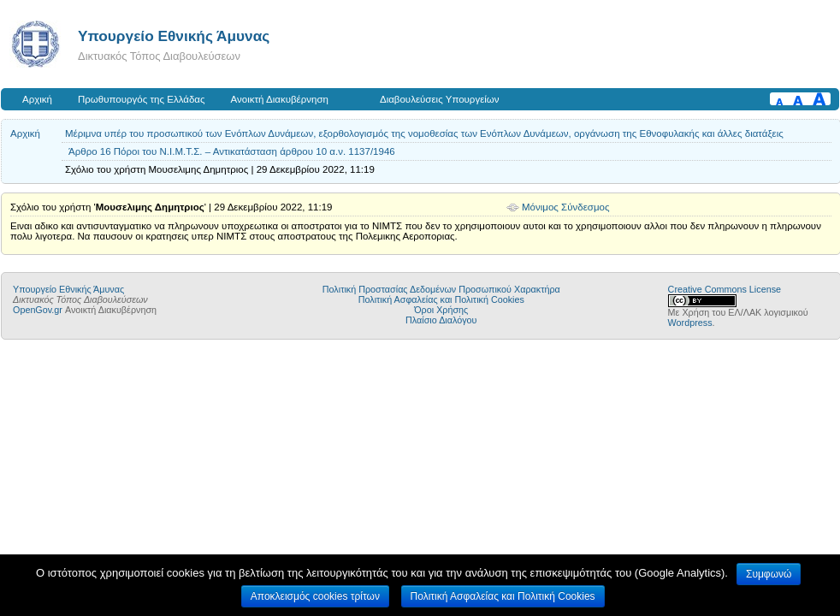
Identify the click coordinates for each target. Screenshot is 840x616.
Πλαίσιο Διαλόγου (441, 320)
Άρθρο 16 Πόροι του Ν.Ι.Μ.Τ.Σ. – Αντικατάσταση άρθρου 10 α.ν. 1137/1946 (232, 151)
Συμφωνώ (769, 574)
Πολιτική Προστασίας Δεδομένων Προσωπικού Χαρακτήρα (441, 289)
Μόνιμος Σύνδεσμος (566, 207)
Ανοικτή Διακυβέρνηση (280, 99)
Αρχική (37, 99)
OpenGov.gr (38, 310)
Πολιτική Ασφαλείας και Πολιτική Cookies (441, 299)
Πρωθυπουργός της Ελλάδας (142, 99)
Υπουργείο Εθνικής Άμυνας (174, 36)
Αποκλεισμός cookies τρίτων (315, 596)
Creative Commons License (725, 289)
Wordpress (690, 323)
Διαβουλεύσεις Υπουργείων (440, 99)
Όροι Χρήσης (441, 310)
